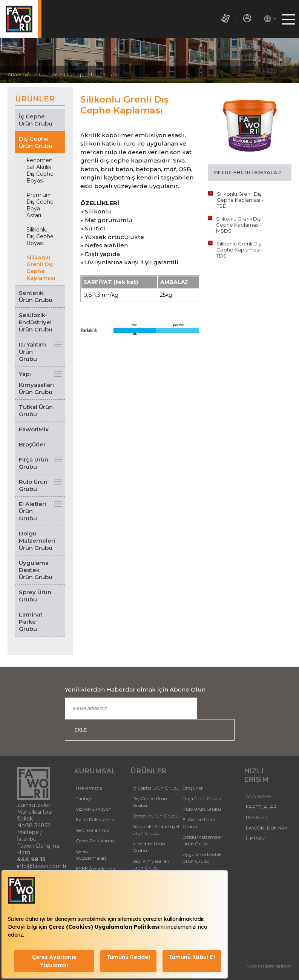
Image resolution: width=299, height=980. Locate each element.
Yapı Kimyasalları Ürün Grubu (36, 383)
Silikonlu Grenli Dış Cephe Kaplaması (41, 268)
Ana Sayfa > (23, 74)
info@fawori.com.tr (42, 866)
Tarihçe (84, 798)
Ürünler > (51, 74)
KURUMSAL (95, 771)
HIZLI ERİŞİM (256, 775)
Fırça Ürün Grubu (34, 463)
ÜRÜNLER (148, 771)
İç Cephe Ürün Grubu (36, 120)
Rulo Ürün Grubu (33, 485)
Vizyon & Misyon (94, 809)
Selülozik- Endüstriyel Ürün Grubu (36, 322)
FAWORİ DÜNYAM (267, 828)
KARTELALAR (261, 807)
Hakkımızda (89, 788)
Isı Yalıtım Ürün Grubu (32, 352)
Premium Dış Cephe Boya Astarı (40, 205)
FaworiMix (34, 429)
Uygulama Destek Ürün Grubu (36, 570)
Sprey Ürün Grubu (35, 596)
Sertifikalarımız (92, 830)
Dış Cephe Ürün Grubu (91, 74)
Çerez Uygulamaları (91, 855)
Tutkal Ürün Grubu (36, 411)
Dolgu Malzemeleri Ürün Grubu (37, 541)
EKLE (81, 730)
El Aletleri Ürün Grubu (32, 511)
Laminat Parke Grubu (31, 622)
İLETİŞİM (256, 838)
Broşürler (32, 444)
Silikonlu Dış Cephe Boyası (40, 236)
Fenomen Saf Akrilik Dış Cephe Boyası (40, 170)
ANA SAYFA (259, 796)
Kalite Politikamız (95, 820)
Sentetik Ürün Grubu (36, 296)
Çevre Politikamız (95, 841)
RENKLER (257, 817)
